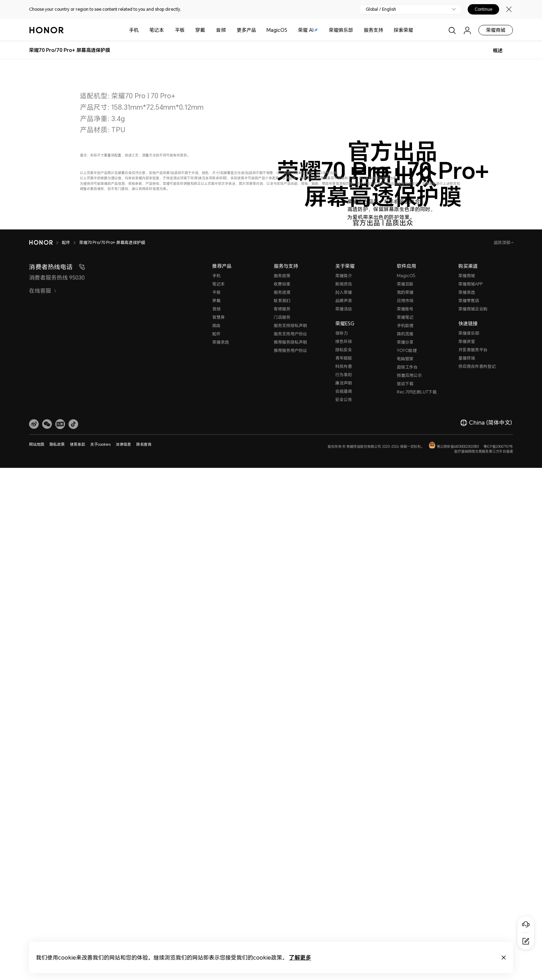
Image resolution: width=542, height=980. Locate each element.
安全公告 (344, 919)
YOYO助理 (407, 870)
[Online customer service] (526, 924)
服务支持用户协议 (290, 853)
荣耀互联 (405, 803)
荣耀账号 (405, 828)
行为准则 (344, 894)
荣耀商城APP (470, 803)
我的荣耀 (405, 812)
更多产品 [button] (246, 30)
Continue (483, 9)
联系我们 (282, 820)
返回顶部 (502, 762)
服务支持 (373, 30)
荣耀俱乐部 (341, 30)
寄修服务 (282, 828)
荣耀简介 (344, 795)
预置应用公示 (409, 895)
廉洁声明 (344, 902)
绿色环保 (344, 861)
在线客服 (43, 810)
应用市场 (405, 820)
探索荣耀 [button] (403, 30)
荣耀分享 (405, 861)
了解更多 (300, 957)
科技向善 (344, 886)
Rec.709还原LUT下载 (417, 911)
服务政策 (282, 795)
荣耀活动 (344, 828)
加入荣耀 (344, 812)
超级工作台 (407, 886)
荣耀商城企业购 (473, 828)
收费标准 (282, 803)
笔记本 (157, 30)
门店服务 (282, 837)
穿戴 (200, 30)
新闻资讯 (344, 803)
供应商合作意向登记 (477, 886)
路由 (216, 845)
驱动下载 (405, 903)
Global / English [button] (381, 9)
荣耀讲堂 (467, 861)
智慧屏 (218, 837)
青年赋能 (344, 877)
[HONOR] (45, 762)
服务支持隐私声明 (290, 845)
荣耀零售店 (469, 820)
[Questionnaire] (526, 941)
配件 (216, 853)
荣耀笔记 (405, 837)
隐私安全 (344, 869)
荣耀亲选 (221, 861)
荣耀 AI (308, 30)
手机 (134, 30)
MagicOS (277, 30)
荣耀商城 (496, 30)
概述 (498, 50)
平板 (180, 30)
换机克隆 (405, 853)
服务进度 (282, 812)
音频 (221, 30)
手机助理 (405, 845)
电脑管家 (405, 878)
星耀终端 (467, 877)
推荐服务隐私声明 (290, 861)
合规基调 (344, 911)
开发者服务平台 (473, 869)
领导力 (342, 852)
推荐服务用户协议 (290, 870)
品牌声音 (344, 820)
